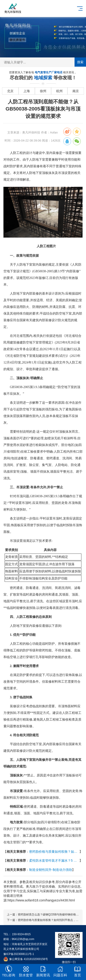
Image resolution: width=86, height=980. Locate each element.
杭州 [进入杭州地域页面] (59, 91)
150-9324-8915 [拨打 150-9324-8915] (21, 934)
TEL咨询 (9, 971)
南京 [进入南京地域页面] (76, 91)
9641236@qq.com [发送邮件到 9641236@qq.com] (23, 939)
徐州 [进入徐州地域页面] (43, 91)
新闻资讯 (43, 971)
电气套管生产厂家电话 (49, 73)
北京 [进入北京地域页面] (10, 91)
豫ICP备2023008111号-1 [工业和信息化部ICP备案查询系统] (19, 954)
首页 (77, 971)
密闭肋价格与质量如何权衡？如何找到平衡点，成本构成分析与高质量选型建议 (54, 852)
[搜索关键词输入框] (43, 62)
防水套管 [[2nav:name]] (26, 971)
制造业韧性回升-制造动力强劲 (51, 870)
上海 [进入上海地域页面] (27, 91)
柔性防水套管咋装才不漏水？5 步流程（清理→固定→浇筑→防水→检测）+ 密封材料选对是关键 (54, 861)
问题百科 (60, 971)
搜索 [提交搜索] (80, 62)
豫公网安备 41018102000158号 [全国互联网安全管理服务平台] (29, 959)
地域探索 (44, 78)
